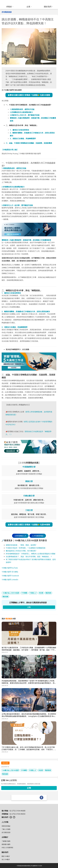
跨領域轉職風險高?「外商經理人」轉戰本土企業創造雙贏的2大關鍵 (31, 554)
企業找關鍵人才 (20, 536)
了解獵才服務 (6, 841)
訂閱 (29, 788)
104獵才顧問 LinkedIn (10, 580)
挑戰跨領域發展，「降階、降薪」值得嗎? (21, 545)
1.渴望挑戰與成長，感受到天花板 (22, 109)
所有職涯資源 (7, 12)
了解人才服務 (6, 829)
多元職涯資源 (6, 832)
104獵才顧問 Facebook (10, 576)
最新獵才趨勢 (6, 844)
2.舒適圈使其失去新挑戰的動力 (21, 112)
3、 (23, 139)
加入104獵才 (6, 859)
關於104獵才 (6, 856)
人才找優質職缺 (38, 536)
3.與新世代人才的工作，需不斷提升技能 (25, 115)
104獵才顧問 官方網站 (10, 572)
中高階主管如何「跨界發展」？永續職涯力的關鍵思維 (26, 548)
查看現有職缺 (6, 826)
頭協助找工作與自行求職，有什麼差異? (22, 551)
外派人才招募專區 (7, 847)
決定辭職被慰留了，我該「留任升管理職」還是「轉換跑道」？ (29, 557)
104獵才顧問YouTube (10, 568)
